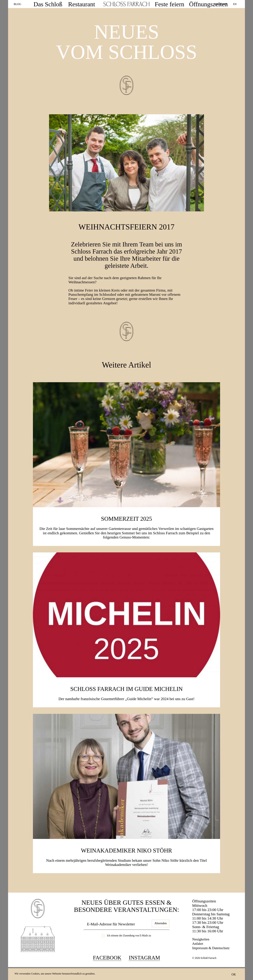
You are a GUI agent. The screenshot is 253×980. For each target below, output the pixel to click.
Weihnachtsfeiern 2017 (126, 232)
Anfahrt (198, 955)
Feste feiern (164, 4)
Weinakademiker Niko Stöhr (126, 861)
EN (235, 4)
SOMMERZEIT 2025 (127, 530)
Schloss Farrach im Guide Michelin (126, 700)
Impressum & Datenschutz (213, 959)
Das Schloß (64, 4)
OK (234, 974)
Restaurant (87, 4)
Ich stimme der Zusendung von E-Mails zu (129, 947)
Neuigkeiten (202, 951)
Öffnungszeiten (190, 4)
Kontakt (221, 4)
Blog (18, 4)
